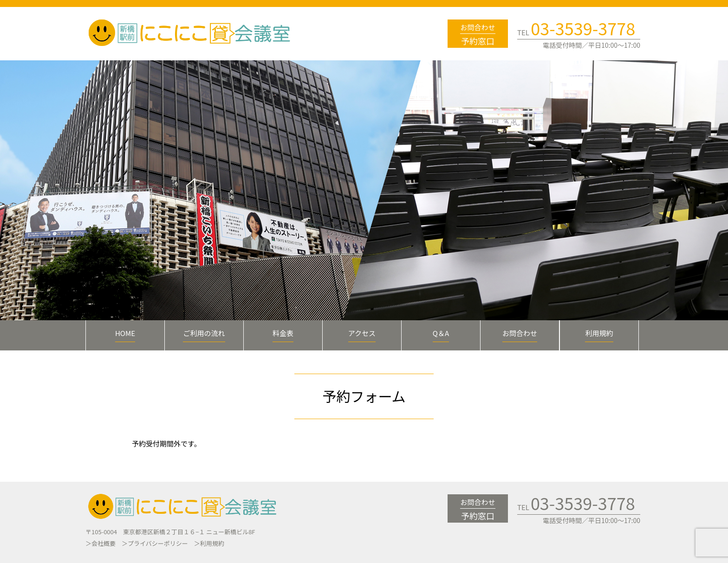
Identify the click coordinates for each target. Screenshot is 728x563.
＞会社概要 (101, 543)
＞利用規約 (209, 543)
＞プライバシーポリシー (155, 543)
